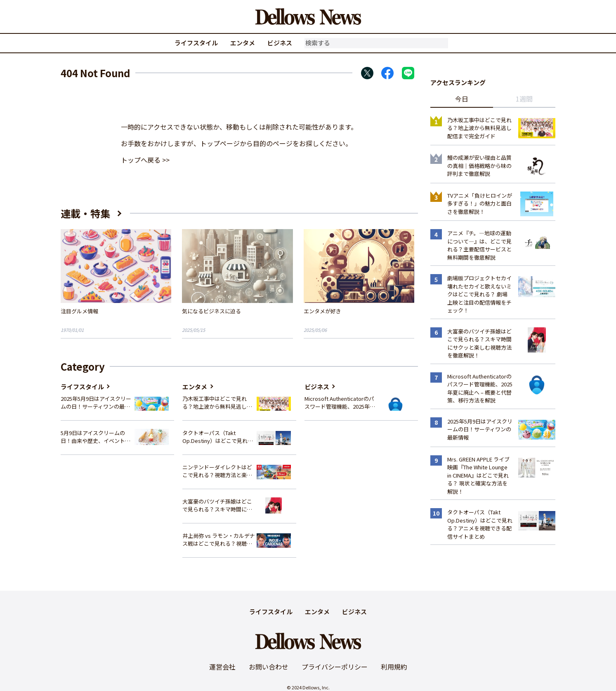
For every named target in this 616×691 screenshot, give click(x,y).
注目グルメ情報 (79, 311)
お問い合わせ (269, 667)
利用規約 (394, 667)
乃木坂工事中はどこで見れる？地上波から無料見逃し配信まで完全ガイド (217, 403)
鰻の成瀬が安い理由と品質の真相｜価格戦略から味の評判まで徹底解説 (479, 166)
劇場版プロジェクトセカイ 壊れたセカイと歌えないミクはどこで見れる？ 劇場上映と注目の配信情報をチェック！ (479, 294)
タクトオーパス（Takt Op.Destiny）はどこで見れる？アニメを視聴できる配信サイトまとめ (217, 437)
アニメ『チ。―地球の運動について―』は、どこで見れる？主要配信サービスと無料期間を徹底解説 (479, 245)
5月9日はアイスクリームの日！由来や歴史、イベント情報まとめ (96, 437)
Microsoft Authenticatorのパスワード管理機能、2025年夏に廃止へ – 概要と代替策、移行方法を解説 (340, 403)
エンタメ (243, 43)
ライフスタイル (196, 43)
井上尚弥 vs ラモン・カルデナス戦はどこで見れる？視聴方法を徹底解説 (219, 540)
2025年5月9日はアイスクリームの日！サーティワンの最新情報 (96, 403)
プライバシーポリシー (335, 667)
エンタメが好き (322, 311)
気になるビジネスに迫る (211, 311)
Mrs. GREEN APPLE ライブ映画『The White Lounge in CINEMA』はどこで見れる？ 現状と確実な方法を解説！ (478, 475)
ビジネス (280, 43)
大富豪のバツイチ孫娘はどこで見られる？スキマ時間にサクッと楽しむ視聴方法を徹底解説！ (217, 505)
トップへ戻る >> (145, 160)
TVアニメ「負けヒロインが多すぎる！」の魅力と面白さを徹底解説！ (480, 204)
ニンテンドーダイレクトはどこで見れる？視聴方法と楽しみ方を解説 (217, 471)
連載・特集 (85, 213)
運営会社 (222, 667)
